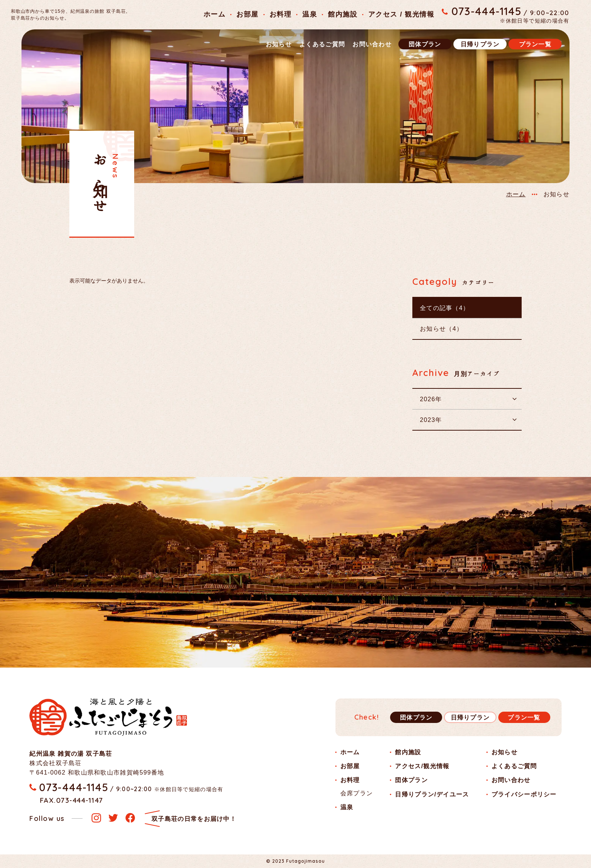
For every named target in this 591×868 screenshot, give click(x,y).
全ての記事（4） (445, 308)
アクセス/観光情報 (422, 766)
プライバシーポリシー (524, 794)
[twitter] (113, 818)
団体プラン (425, 44)
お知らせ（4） (441, 329)
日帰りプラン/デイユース (432, 794)
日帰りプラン (480, 44)
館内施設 (343, 14)
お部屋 (247, 14)
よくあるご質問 (322, 44)
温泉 (310, 14)
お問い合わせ (372, 44)
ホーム (214, 14)
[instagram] (96, 818)
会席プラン (357, 793)
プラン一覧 (535, 44)
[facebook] (130, 818)
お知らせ (279, 44)
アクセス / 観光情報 (401, 14)
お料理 (280, 14)
